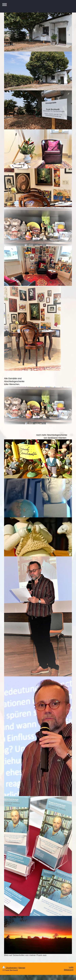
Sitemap (22, 968)
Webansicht (69, 970)
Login (71, 967)
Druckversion (10, 968)
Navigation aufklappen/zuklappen (38, 4)
